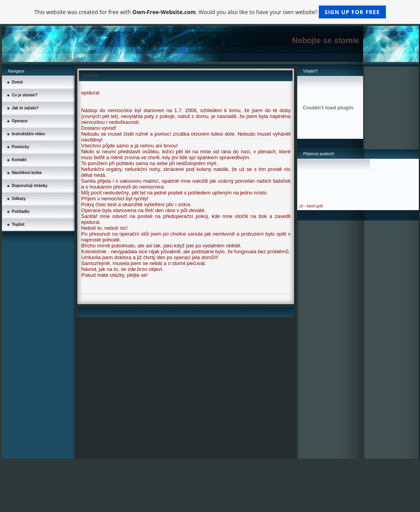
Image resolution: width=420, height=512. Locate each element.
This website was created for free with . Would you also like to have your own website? (210, 12)
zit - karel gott (311, 206)
